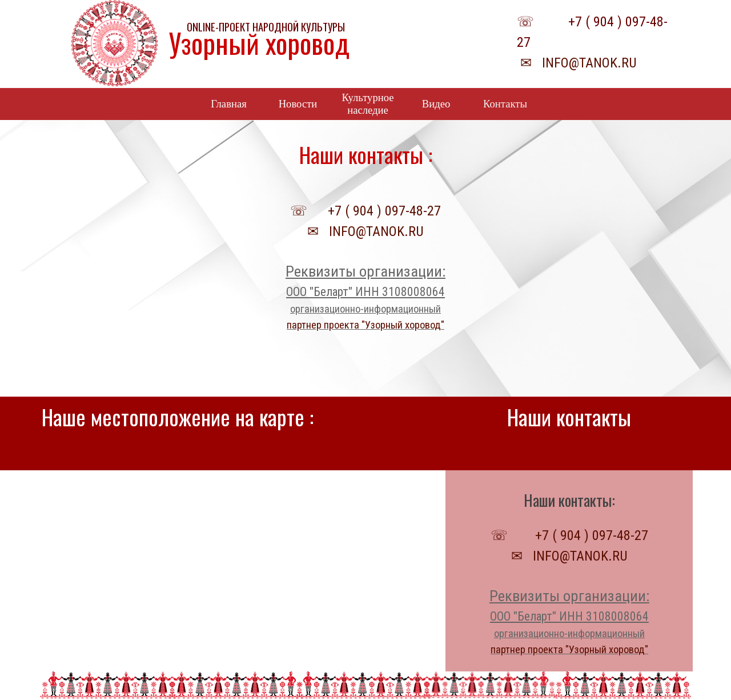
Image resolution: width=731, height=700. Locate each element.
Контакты (505, 104)
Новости (298, 104)
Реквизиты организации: (365, 271)
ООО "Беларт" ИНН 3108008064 (365, 292)
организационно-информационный (365, 309)
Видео (436, 104)
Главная (229, 104)
